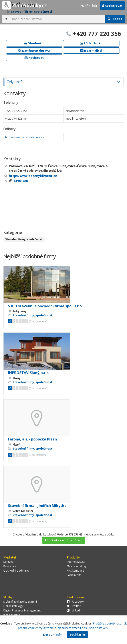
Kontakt (8, 562)
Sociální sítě (74, 575)
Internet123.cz (76, 562)
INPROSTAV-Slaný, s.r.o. (29, 373)
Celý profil (15, 82)
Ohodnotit (34, 43)
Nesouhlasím (53, 634)
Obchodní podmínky (16, 571)
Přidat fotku (91, 43)
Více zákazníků (12, 615)
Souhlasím (77, 634)
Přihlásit (89, 6)
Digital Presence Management (22, 610)
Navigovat (34, 58)
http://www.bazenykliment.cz (25, 137)
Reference (10, 566)
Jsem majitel (91, 50)
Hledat (115, 19)
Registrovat (112, 6)
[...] (58, 19)
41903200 (21, 181)
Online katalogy (77, 566)
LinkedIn (74, 610)
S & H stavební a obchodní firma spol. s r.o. (45, 306)
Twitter (74, 606)
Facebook (75, 602)
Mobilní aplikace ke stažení (20, 602)
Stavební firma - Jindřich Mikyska (37, 506)
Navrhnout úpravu (34, 50)
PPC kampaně (75, 571)
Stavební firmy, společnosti (24, 239)
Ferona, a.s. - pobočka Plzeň (33, 439)
